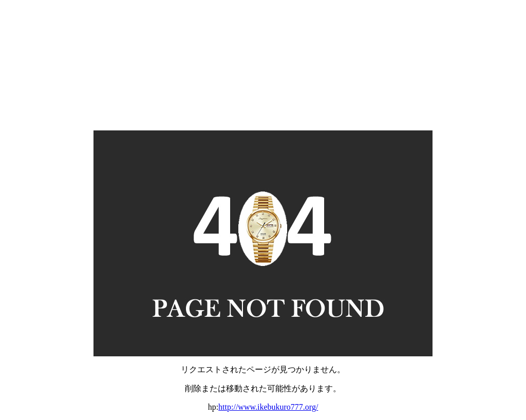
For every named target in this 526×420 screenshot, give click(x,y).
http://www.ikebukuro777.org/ (268, 407)
